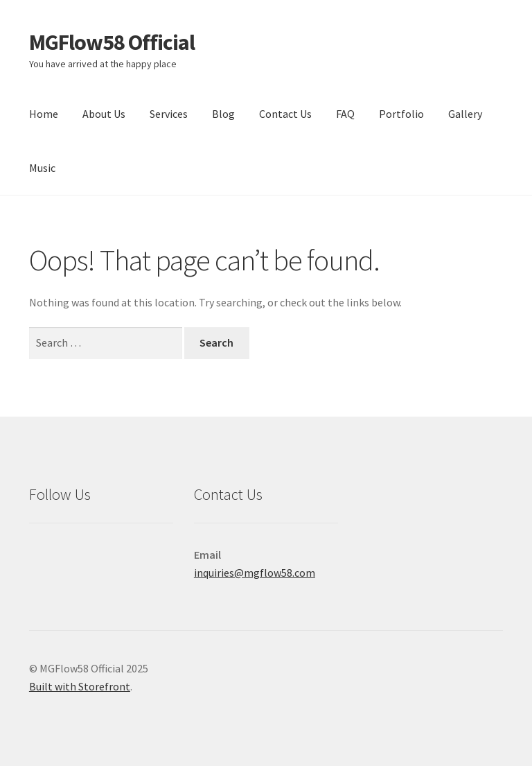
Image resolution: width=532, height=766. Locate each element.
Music (42, 168)
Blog (223, 114)
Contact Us (285, 114)
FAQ (345, 114)
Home (44, 114)
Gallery (465, 114)
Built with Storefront (80, 686)
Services (169, 114)
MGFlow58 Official (112, 42)
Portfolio (401, 114)
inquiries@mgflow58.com (255, 573)
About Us (104, 114)
